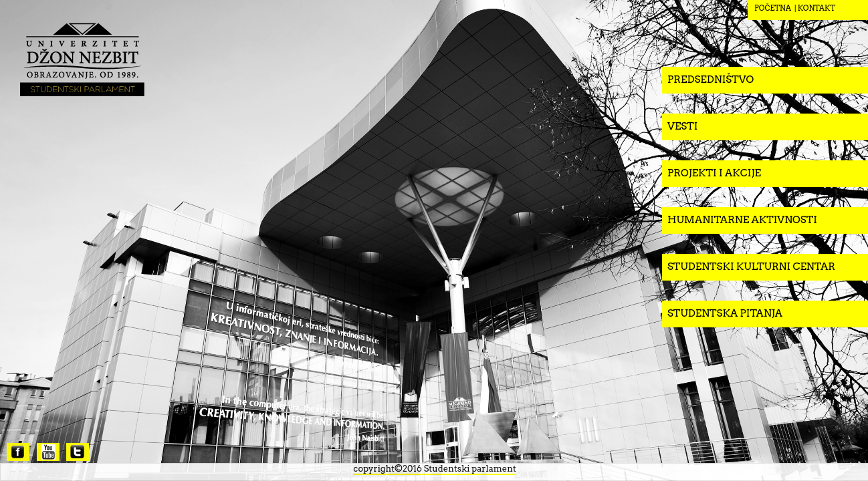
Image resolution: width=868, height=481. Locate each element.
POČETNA (773, 8)
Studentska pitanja (725, 313)
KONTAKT (817, 8)
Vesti (682, 126)
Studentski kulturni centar (751, 267)
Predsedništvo (711, 79)
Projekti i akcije (714, 173)
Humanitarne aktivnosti (742, 220)
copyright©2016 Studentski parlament (434, 469)
